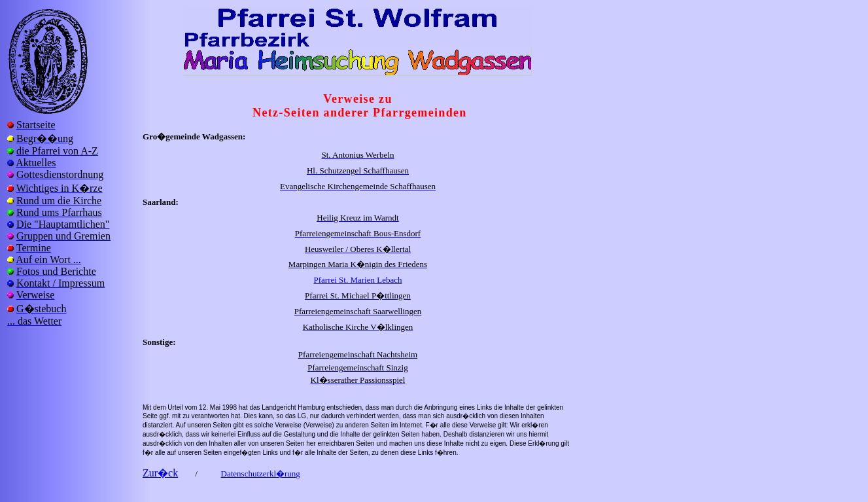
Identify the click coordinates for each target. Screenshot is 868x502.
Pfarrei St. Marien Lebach (357, 280)
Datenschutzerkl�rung (261, 474)
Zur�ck (160, 473)
